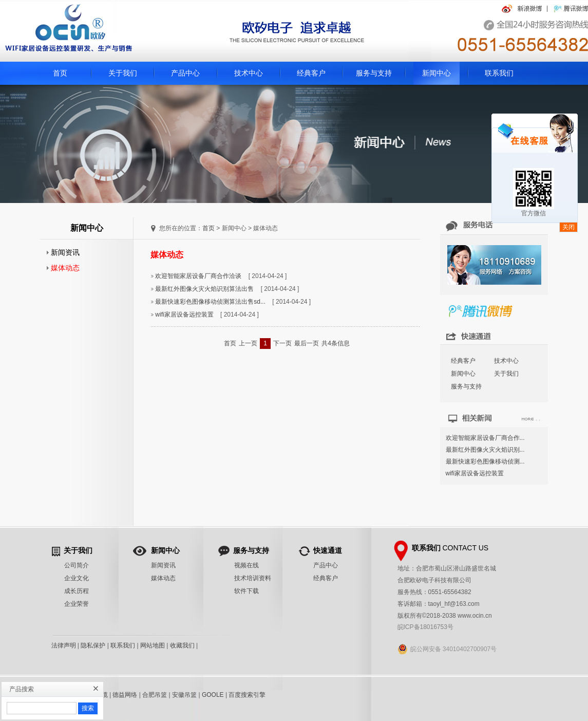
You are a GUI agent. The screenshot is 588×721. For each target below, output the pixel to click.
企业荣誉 (77, 604)
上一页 (248, 343)
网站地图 (153, 645)
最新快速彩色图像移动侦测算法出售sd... (210, 302)
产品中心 (185, 73)
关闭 (568, 227)
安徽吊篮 (184, 695)
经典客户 (311, 73)
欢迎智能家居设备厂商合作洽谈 (198, 276)
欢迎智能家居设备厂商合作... (485, 438)
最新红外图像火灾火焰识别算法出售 (204, 289)
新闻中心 (437, 73)
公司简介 (77, 565)
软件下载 (246, 591)
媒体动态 (63, 268)
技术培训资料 (253, 578)
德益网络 (125, 695)
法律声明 (64, 645)
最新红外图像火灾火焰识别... (485, 450)
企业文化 (77, 578)
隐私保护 (93, 645)
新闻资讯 (63, 252)
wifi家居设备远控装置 (184, 315)
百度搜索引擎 (247, 695)
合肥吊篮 (155, 695)
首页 (60, 73)
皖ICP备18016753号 (425, 627)
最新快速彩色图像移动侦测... (485, 461)
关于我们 (123, 73)
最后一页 (307, 343)
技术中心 (249, 73)
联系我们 (499, 73)
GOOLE (213, 695)
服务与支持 (374, 73)
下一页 (282, 343)
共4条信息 (336, 343)
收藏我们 (182, 645)
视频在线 (246, 565)
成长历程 (77, 591)
